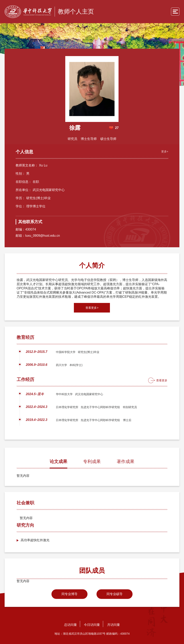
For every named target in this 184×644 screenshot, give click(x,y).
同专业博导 (69, 594)
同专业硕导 (115, 594)
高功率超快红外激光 (35, 540)
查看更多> (92, 308)
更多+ (164, 151)
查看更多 (162, 380)
